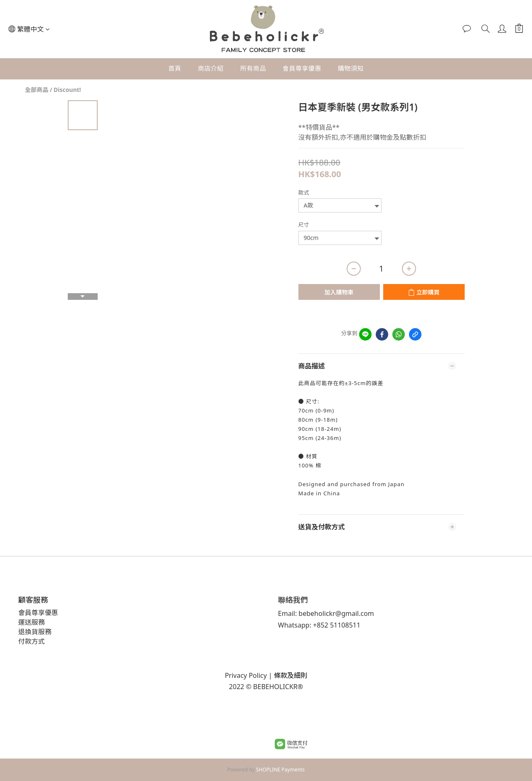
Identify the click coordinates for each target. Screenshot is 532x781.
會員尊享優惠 (302, 68)
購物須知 (351, 68)
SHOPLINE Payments (280, 770)
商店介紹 (211, 68)
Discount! (67, 90)
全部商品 (37, 90)
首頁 (175, 68)
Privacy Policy (246, 675)
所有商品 (253, 68)
